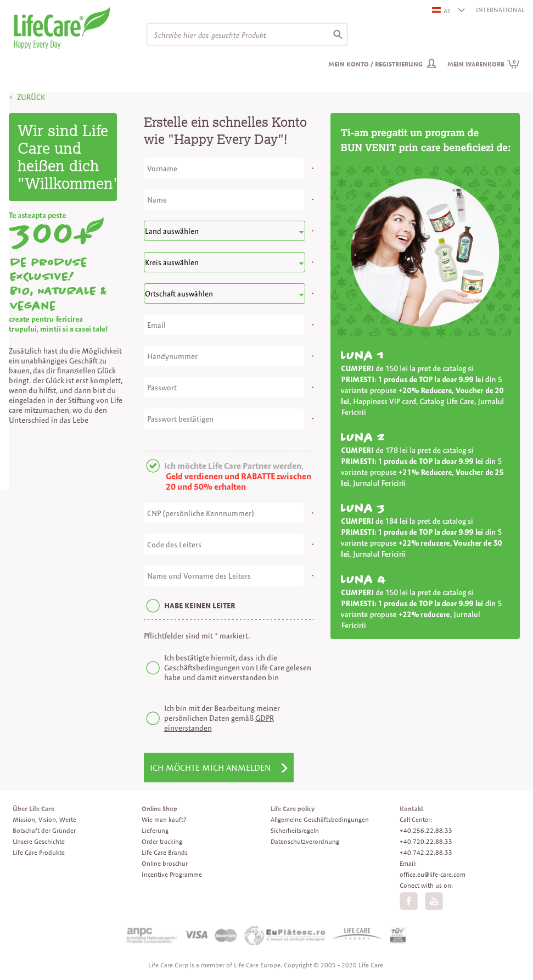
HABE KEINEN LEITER (200, 606)
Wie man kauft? (164, 819)
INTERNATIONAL (500, 10)
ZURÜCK (31, 97)
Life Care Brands (165, 852)
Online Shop (159, 808)
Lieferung (155, 830)
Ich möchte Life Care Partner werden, (234, 466)
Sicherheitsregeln (295, 830)
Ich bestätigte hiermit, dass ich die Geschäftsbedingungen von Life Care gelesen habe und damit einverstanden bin (238, 668)
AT (442, 11)
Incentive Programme (172, 874)
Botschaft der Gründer (44, 830)
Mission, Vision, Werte (44, 819)
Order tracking (162, 841)
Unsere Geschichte (39, 841)
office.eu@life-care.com (433, 874)
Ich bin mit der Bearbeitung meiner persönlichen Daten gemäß (222, 718)
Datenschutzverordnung (305, 841)
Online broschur (165, 863)
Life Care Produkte (39, 852)
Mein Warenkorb (484, 64)
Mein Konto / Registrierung (375, 64)
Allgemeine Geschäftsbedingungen (320, 819)
